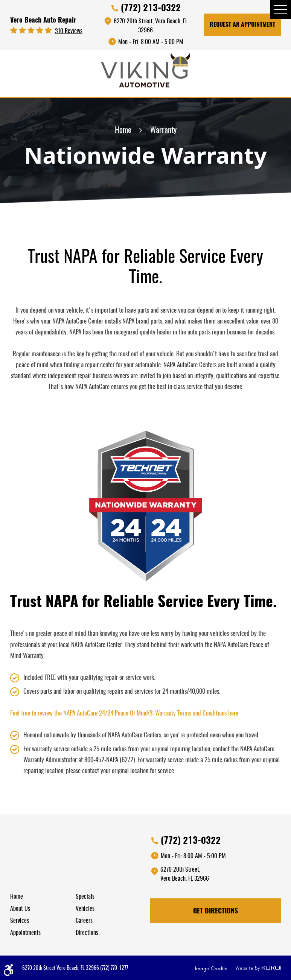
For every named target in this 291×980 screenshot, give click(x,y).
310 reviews (69, 31)
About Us (20, 909)
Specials (85, 897)
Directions (87, 933)
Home (123, 130)
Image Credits (212, 969)
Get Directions (216, 912)
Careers (84, 921)
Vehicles (85, 909)
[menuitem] (43, 897)
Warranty (163, 130)
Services (20, 921)
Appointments (25, 933)
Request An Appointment (242, 25)
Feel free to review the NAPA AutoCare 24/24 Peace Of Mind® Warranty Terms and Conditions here (124, 713)
